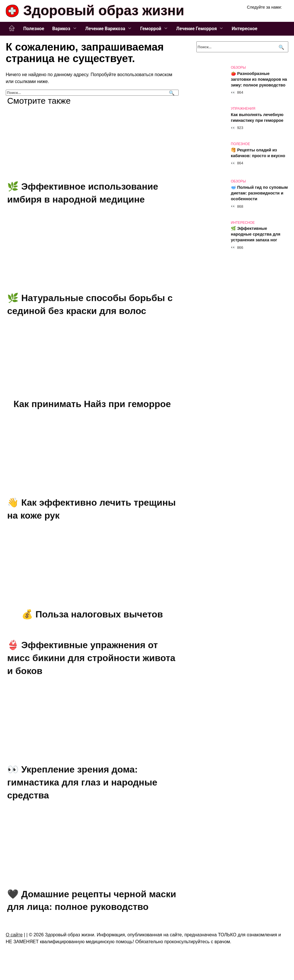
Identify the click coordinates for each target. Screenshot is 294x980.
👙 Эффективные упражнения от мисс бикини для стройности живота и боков (91, 658)
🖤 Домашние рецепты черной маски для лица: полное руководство (92, 901)
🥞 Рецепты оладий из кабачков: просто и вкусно (258, 153)
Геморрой (151, 29)
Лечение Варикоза (105, 29)
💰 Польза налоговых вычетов (92, 614)
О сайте (14, 935)
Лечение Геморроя (197, 29)
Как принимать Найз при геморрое (92, 404)
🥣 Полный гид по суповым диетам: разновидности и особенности (259, 193)
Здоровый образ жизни (104, 10)
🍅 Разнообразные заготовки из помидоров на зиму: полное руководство (259, 79)
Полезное (34, 29)
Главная (12, 28)
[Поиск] (171, 93)
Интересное (244, 29)
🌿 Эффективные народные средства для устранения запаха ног (256, 234)
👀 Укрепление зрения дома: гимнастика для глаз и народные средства (82, 783)
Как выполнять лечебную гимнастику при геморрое (257, 118)
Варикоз (61, 29)
